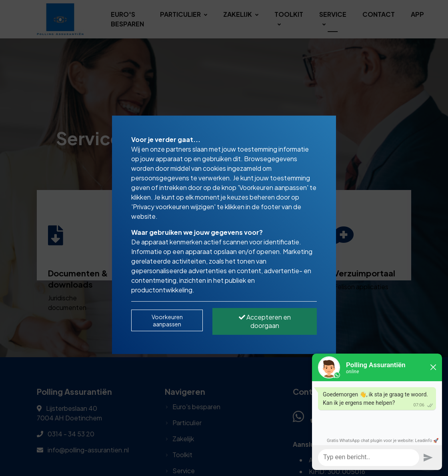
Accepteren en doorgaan (265, 321)
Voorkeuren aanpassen (167, 320)
